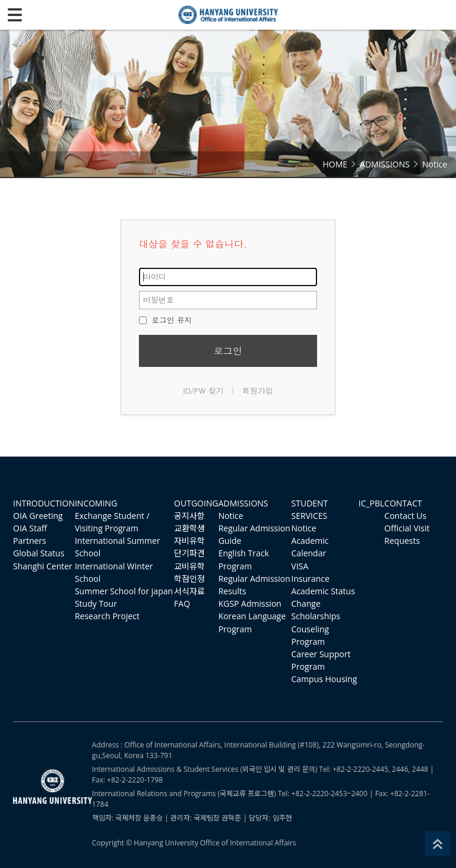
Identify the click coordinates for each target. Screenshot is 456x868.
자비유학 (189, 541)
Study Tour (96, 604)
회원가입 (258, 390)
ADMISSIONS (243, 503)
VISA (300, 566)
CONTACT (403, 503)
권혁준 (231, 818)
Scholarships (316, 616)
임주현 (282, 818)
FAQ (182, 604)
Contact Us (405, 516)
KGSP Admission (250, 604)
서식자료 (189, 591)
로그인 (228, 351)
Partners (30, 541)
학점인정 (189, 579)
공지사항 (189, 516)
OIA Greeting (38, 516)
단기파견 (189, 553)
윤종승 (153, 818)
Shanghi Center (43, 566)
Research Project (107, 616)
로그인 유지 (166, 320)
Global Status (39, 553)
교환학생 (189, 528)
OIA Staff (30, 528)
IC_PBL (372, 503)
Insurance (311, 579)
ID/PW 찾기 (203, 390)
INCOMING (96, 503)
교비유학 (189, 566)
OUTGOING (196, 503)
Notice (231, 516)
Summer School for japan (124, 591)
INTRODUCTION (44, 503)
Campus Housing (324, 679)
